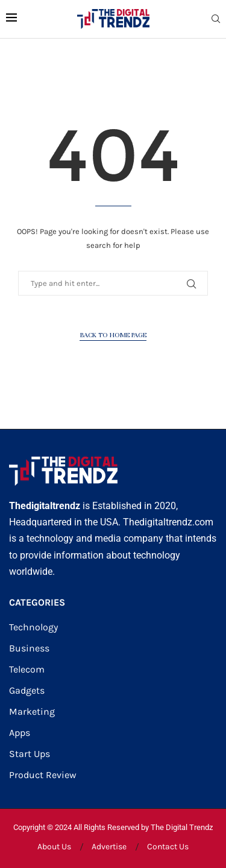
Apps (20, 733)
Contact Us (168, 847)
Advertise (109, 847)
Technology (33, 627)
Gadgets (27, 691)
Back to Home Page (113, 335)
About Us (54, 847)
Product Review (43, 775)
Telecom (27, 670)
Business (29, 648)
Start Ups (30, 754)
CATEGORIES (37, 603)
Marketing (32, 712)
